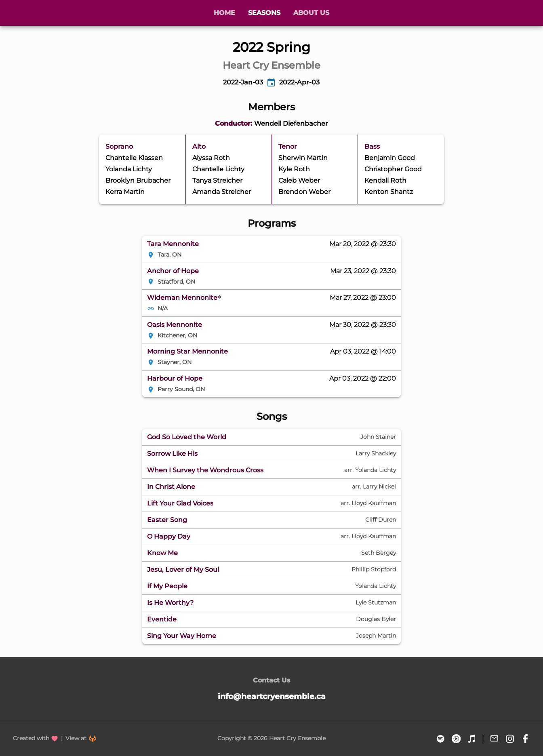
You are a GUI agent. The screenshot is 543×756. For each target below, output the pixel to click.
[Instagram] (510, 739)
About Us (311, 13)
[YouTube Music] (456, 739)
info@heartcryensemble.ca (272, 696)
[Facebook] (525, 739)
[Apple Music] (472, 739)
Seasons (264, 13)
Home (224, 13)
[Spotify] (441, 739)
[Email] (494, 739)
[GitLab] (93, 739)
